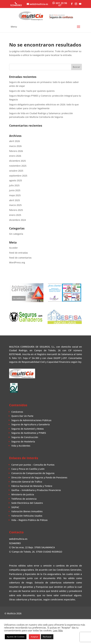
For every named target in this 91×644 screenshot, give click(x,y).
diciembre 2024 (17, 220)
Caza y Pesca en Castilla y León (28, 469)
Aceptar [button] (34, 637)
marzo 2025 (15, 205)
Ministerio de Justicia (23, 494)
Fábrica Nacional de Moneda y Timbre (32, 486)
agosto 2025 (16, 180)
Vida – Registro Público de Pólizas (29, 520)
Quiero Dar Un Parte (22, 416)
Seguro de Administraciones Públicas (31, 420)
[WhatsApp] (60, 4)
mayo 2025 (15, 195)
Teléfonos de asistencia (24, 499)
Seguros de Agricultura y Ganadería (31, 424)
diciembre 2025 (17, 161)
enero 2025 (15, 215)
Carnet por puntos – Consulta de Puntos (33, 465)
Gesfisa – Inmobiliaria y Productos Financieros (36, 490)
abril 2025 (14, 200)
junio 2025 (15, 190)
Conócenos (17, 412)
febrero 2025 (16, 210)
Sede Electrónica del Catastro (27, 503)
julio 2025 (14, 185)
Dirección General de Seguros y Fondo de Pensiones (39, 477)
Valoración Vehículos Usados (27, 516)
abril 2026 (14, 141)
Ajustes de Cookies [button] (16, 637)
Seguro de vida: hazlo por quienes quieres (32, 91)
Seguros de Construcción (25, 437)
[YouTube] (80, 4)
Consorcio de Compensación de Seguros (33, 473)
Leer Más (58, 630)
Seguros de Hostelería (23, 442)
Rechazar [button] (47, 637)
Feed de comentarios (20, 258)
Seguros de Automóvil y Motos (28, 429)
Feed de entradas (19, 253)
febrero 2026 (16, 151)
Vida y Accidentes (21, 446)
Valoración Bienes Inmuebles (27, 511)
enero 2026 (15, 156)
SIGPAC (15, 507)
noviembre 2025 (18, 166)
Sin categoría (16, 234)
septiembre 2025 (18, 176)
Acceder (13, 248)
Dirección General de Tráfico (27, 482)
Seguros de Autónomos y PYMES (29, 433)
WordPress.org (17, 262)
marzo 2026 (15, 146)
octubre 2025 (16, 171)
